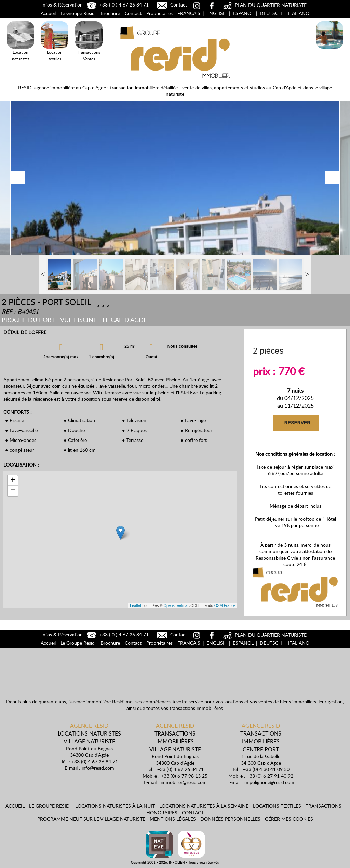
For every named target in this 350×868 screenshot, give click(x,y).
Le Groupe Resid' (78, 13)
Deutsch (271, 13)
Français (189, 13)
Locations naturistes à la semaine (204, 806)
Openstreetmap (176, 605)
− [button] (13, 491)
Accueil (48, 13)
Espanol (243, 13)
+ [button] (13, 481)
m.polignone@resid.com (269, 782)
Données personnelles (230, 819)
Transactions (324, 806)
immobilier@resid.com (184, 782)
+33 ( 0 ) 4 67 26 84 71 (117, 5)
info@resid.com (98, 768)
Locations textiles (277, 806)
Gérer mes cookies (289, 819)
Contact (171, 5)
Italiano (299, 13)
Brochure (110, 13)
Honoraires (162, 812)
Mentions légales (173, 819)
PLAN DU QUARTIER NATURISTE (264, 5)
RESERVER (298, 423)
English (217, 13)
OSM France (225, 605)
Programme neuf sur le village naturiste (91, 819)
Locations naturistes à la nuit (115, 806)
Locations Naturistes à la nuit (329, 50)
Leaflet (136, 605)
